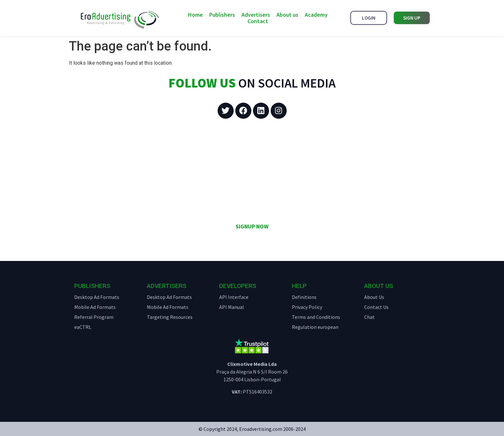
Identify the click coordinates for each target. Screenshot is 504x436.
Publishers (222, 15)
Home (195, 15)
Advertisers (256, 15)
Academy (316, 15)
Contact (258, 21)
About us (287, 15)
